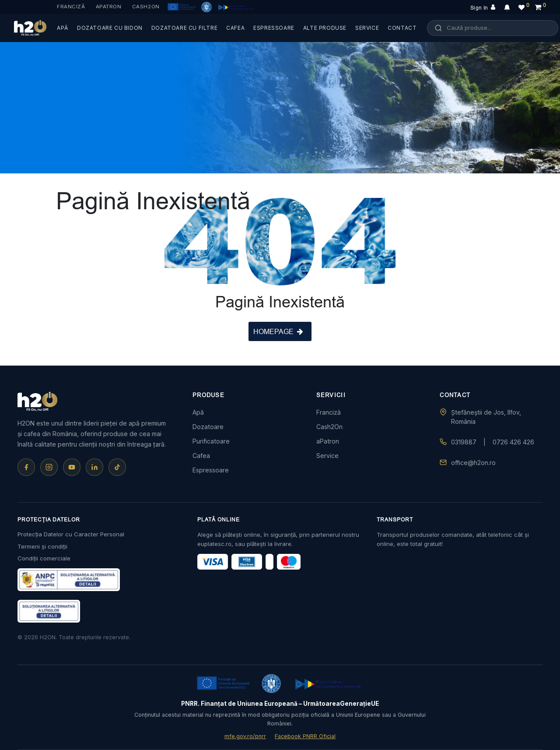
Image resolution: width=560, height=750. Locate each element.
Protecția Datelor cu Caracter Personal (71, 534)
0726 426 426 (513, 442)
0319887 (464, 442)
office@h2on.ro (473, 463)
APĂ (63, 28)
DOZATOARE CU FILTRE (184, 28)
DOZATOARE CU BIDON (110, 28)
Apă (198, 412)
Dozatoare (208, 427)
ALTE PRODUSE (325, 28)
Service (327, 456)
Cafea (201, 456)
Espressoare (211, 470)
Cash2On (146, 7)
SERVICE (367, 28)
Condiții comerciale (44, 558)
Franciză (71, 7)
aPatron (109, 7)
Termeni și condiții (42, 546)
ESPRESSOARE (274, 28)
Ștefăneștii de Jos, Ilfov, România (486, 417)
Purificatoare (211, 441)
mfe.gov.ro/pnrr (245, 736)
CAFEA (235, 28)
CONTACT (402, 28)
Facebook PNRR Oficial (305, 736)
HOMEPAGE (278, 331)
